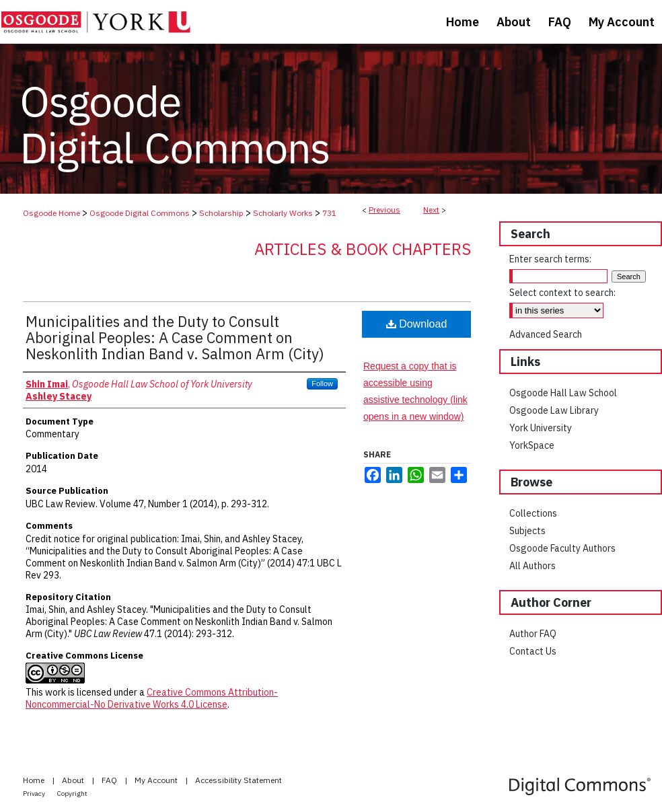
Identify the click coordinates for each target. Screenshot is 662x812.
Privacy (35, 793)
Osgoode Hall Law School (563, 393)
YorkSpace (532, 445)
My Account (157, 780)
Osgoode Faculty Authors (562, 548)
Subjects (527, 531)
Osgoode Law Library (554, 410)
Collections (533, 513)
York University (541, 428)
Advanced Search (546, 334)
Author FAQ (533, 634)
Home (35, 780)
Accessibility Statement (238, 780)
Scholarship (221, 213)
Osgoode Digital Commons (140, 213)
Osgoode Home (51, 213)
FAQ (110, 780)
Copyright (72, 793)
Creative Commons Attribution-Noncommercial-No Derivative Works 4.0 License (152, 698)
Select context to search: (562, 293)
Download (417, 324)
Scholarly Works (283, 213)
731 (329, 213)
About (74, 780)
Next (431, 210)
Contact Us (533, 651)
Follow (322, 383)
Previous (384, 210)
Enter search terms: (550, 259)
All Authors (532, 566)
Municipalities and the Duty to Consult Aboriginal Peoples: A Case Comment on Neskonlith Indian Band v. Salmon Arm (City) (175, 337)
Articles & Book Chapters (363, 249)
